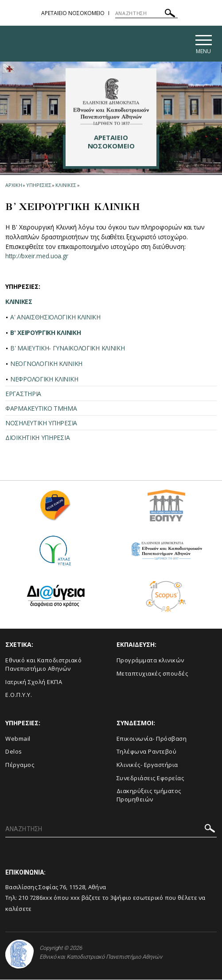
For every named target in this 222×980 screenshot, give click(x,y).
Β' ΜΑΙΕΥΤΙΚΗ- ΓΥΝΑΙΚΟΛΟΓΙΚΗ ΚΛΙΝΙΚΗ (68, 349)
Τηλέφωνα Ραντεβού (147, 752)
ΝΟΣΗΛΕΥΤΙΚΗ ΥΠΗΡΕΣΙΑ (41, 424)
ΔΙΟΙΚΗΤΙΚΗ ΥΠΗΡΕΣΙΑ (37, 438)
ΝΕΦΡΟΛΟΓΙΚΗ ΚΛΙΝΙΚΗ (44, 380)
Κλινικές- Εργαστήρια (147, 766)
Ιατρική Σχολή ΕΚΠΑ (34, 682)
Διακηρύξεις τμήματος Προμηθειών (149, 796)
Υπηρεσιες (39, 186)
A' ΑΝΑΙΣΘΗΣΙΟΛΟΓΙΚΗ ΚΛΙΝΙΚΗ (55, 318)
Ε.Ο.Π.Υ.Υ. (19, 696)
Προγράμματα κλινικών (150, 661)
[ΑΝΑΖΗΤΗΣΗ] (146, 13)
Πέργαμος (20, 766)
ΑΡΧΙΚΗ (14, 186)
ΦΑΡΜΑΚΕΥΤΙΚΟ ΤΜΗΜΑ (41, 409)
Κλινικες (66, 186)
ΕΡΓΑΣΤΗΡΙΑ (23, 395)
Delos (14, 752)
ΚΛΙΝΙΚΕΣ (19, 302)
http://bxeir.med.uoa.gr (37, 257)
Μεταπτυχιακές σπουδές (152, 674)
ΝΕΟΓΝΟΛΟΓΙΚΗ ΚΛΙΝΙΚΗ (46, 364)
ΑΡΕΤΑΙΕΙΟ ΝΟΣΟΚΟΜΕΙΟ (73, 13)
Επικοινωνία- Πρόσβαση (152, 739)
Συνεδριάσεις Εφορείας (150, 778)
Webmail (18, 739)
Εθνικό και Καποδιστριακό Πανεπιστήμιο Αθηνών (43, 665)
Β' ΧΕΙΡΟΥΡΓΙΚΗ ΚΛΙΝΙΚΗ (45, 333)
